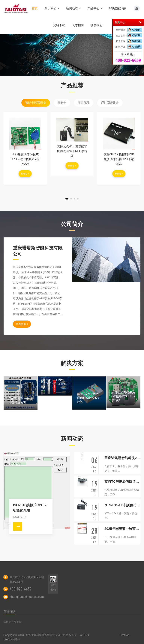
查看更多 (22, 324)
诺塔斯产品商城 (13, 622)
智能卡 (62, 103)
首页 (35, 8)
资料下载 (59, 25)
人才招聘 (78, 25)
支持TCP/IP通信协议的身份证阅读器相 (122, 482)
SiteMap (124, 635)
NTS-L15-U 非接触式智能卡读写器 (122, 505)
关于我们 (52, 8)
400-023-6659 (21, 589)
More (25, 174)
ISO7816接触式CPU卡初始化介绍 (30, 508)
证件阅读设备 (110, 103)
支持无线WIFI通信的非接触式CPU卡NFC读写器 (72, 151)
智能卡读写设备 (36, 103)
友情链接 (9, 611)
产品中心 (95, 8)
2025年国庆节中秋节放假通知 (122, 529)
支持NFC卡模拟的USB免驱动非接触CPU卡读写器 (119, 159)
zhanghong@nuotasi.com (27, 597)
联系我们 (96, 25)
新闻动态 (73, 8)
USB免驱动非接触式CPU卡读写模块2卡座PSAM (25, 159)
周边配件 (84, 103)
